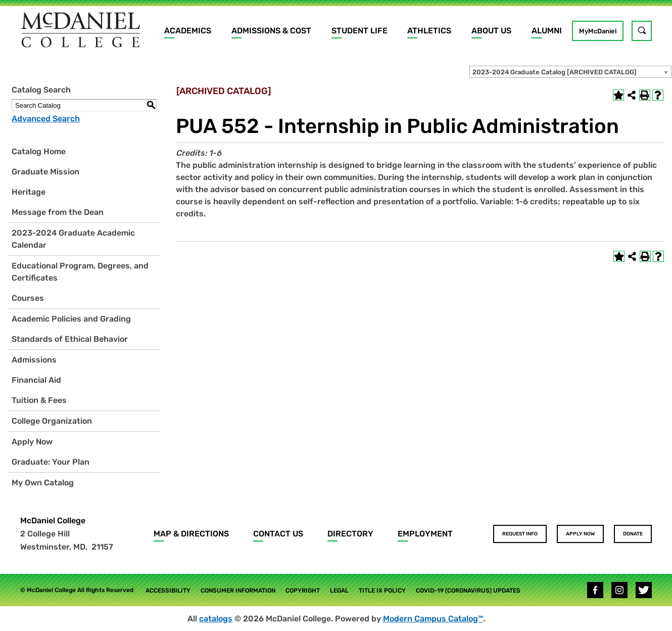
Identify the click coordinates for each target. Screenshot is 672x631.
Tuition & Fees (39, 400)
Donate (633, 534)
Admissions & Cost (271, 31)
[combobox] (570, 72)
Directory (350, 534)
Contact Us (278, 534)
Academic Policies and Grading (71, 319)
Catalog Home (39, 151)
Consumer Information (238, 591)
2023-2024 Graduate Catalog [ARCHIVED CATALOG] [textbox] (555, 72)
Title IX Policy (382, 591)
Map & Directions (191, 534)
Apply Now (32, 442)
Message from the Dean (58, 212)
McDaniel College (53, 521)
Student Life (359, 31)
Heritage (29, 192)
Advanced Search (46, 119)
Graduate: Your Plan (51, 462)
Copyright (303, 591)
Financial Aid (36, 380)
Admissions (34, 360)
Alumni (547, 31)
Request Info (520, 534)
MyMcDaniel (598, 31)
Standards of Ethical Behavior (70, 339)
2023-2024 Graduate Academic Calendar (73, 239)
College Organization (52, 421)
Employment (425, 534)
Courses (28, 298)
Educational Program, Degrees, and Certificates (80, 272)
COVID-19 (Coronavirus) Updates (468, 591)
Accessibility (168, 591)
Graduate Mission (45, 172)
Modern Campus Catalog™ (433, 619)
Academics (188, 31)
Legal (339, 591)
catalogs (216, 619)
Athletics (429, 31)
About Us (491, 31)
